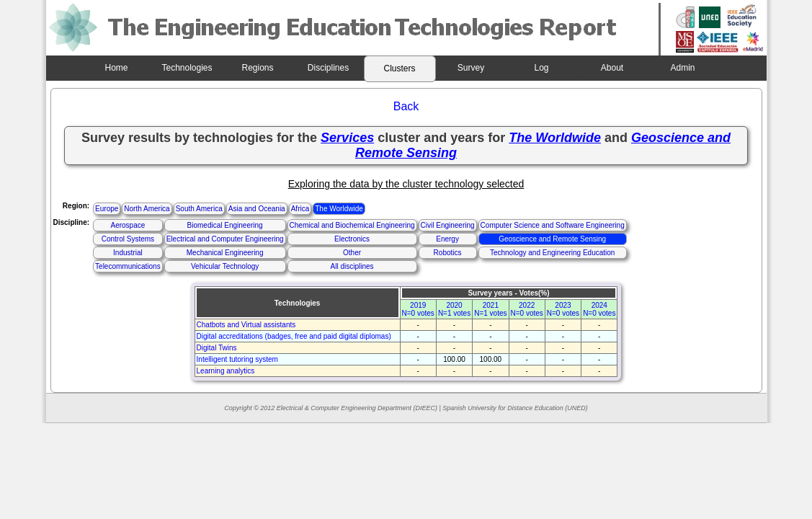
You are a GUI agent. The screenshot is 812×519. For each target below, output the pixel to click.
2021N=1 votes (490, 309)
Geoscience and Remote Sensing (552, 239)
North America (147, 209)
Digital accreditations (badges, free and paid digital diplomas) (294, 336)
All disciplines (352, 266)
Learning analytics (226, 371)
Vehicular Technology (225, 266)
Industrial (128, 253)
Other (352, 253)
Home (116, 68)
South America (199, 209)
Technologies (187, 68)
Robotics (448, 253)
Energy (447, 239)
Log (541, 68)
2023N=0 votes (563, 309)
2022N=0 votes (527, 309)
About (612, 68)
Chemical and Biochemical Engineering (352, 225)
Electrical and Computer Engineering (225, 239)
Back (406, 106)
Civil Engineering (448, 225)
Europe (107, 209)
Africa (300, 209)
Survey (471, 68)
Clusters (399, 68)
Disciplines (328, 68)
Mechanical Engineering (225, 253)
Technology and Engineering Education (552, 253)
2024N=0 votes (599, 309)
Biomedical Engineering (225, 225)
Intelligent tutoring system (237, 359)
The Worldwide (339, 209)
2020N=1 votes (454, 309)
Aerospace (128, 225)
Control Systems (128, 239)
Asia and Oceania (257, 209)
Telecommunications (128, 266)
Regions (257, 68)
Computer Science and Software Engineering (553, 225)
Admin (682, 68)
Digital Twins (217, 348)
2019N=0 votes (418, 309)
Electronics (352, 239)
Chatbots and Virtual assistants (246, 325)
